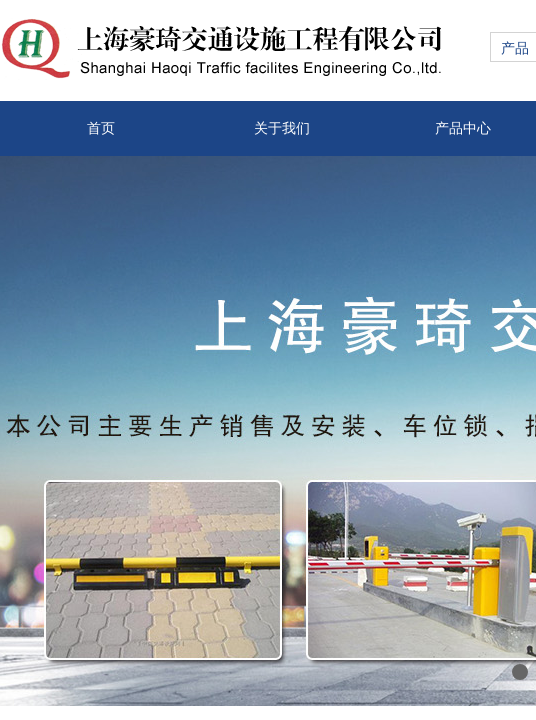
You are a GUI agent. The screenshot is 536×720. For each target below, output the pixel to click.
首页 (101, 128)
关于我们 (282, 128)
